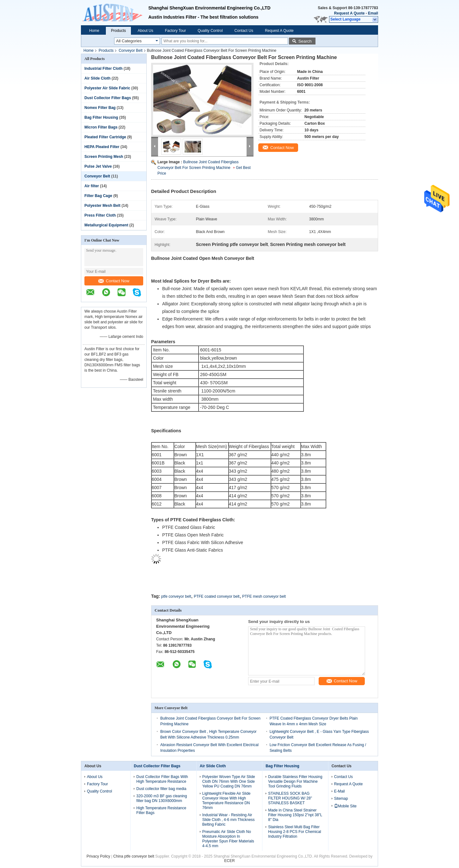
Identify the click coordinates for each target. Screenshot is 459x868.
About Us (145, 31)
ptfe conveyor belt (176, 596)
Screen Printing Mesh (104, 157)
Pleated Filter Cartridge (105, 137)
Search (305, 41)
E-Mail (340, 791)
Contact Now (114, 281)
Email (373, 13)
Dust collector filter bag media (161, 789)
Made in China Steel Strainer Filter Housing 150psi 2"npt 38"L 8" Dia (295, 815)
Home (94, 31)
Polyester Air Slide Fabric (107, 88)
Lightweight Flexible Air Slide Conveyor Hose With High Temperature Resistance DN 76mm (226, 801)
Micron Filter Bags (101, 127)
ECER (229, 861)
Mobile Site (345, 806)
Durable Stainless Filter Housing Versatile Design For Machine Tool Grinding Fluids (295, 781)
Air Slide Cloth (98, 78)
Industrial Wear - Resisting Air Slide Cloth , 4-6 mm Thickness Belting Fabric (229, 820)
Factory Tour (175, 31)
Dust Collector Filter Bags (108, 98)
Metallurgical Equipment (106, 225)
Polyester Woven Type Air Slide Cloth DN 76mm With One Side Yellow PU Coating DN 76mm (229, 781)
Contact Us (244, 31)
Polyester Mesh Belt (102, 206)
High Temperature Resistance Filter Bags (161, 810)
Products (118, 31)
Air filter (92, 186)
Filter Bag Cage (98, 196)
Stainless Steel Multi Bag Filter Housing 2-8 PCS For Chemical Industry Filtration (294, 832)
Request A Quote (349, 13)
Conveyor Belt (130, 51)
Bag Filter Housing (101, 117)
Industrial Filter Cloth (104, 69)
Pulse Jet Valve (98, 166)
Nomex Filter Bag (100, 108)
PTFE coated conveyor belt (217, 596)
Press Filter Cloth (100, 215)
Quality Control (210, 31)
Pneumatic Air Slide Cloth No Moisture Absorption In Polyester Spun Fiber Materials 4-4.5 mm (228, 839)
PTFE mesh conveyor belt (264, 596)
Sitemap (341, 799)
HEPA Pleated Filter (102, 147)
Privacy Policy (98, 856)
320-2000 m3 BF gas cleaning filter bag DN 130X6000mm (162, 798)
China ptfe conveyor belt (134, 856)
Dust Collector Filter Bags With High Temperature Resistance (162, 779)
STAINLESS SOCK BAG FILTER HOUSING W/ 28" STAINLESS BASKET (290, 798)
